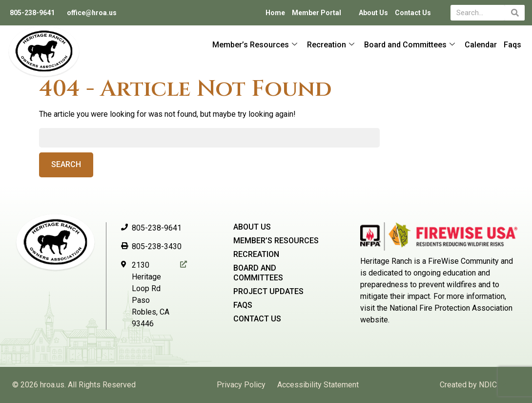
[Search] (515, 13)
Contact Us (413, 13)
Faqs (512, 45)
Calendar (481, 45)
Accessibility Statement (318, 385)
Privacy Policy (241, 385)
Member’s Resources (255, 45)
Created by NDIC (468, 385)
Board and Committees (409, 45)
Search (66, 164)
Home (275, 13)
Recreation (331, 45)
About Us (373, 13)
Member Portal (317, 13)
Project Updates (268, 291)
